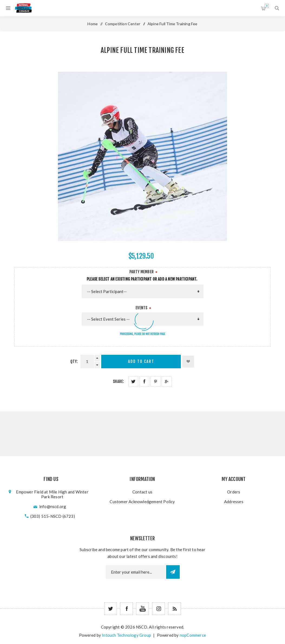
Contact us (142, 492)
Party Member (142, 272)
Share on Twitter (133, 381)
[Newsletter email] (136, 572)
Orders (234, 492)
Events (141, 308)
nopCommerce (193, 635)
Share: (118, 381)
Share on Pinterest (155, 381)
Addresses (234, 502)
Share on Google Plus (167, 381)
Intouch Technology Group (126, 635)
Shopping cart (267, 6)
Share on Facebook (144, 381)
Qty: (74, 361)
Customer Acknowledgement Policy (142, 502)
